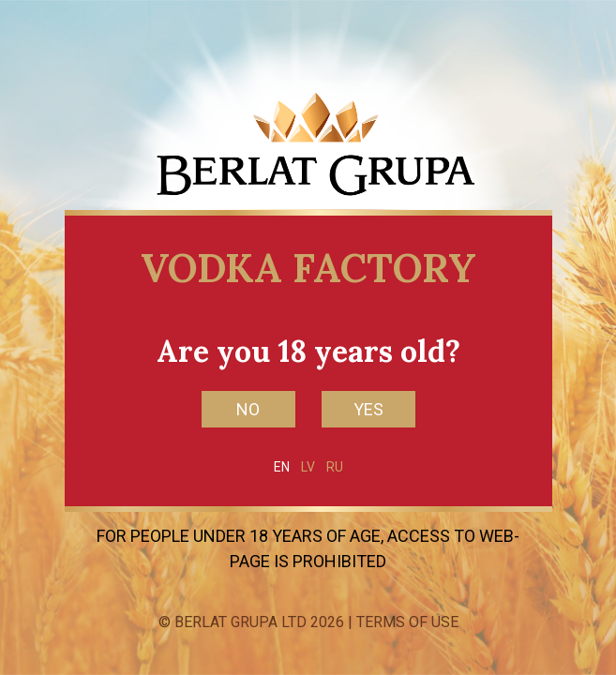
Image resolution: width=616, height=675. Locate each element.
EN (282, 467)
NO (248, 409)
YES (368, 409)
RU (335, 467)
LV (308, 467)
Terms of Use (407, 622)
